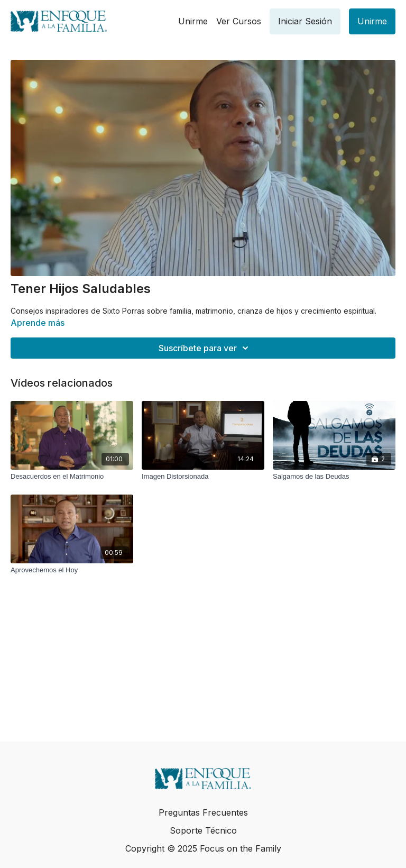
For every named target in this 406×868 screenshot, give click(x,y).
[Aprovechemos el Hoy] (72, 570)
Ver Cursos (239, 21)
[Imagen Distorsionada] (203, 477)
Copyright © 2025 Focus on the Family (203, 848)
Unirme (193, 21)
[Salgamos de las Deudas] (334, 477)
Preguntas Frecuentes (203, 812)
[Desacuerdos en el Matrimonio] (72, 477)
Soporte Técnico (203, 830)
